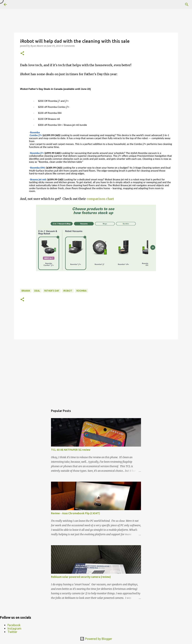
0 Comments (68, 46)
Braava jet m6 (38, 179)
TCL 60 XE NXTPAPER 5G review (71, 450)
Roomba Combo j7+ (35, 134)
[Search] (187, 4)
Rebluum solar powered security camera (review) (81, 577)
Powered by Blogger (96, 639)
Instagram (14, 628)
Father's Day (52, 291)
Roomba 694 (37, 168)
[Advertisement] (96, 371)
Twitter (12, 632)
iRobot (68, 291)
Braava (26, 291)
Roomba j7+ (37, 153)
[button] (22, 54)
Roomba (81, 291)
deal (37, 291)
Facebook (14, 625)
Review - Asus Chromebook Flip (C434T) (75, 513)
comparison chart (100, 199)
